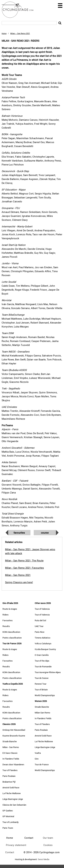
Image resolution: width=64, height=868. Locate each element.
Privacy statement (16, 845)
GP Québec (8, 811)
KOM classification (11, 632)
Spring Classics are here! (19, 582)
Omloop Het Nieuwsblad (14, 730)
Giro (37, 759)
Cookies (48, 845)
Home (4, 33)
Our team (48, 838)
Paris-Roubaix (9, 776)
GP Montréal (8, 816)
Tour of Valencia (42, 609)
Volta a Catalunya (43, 643)
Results (6, 626)
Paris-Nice (40, 632)
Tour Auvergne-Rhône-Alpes (48, 672)
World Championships (45, 695)
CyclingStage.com (20, 10)
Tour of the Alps (42, 661)
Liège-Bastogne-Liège (13, 799)
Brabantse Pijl (9, 782)
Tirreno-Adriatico (42, 638)
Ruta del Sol (40, 620)
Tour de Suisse (42, 678)
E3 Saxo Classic (10, 753)
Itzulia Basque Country (45, 649)
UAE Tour (39, 626)
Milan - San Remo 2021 (18, 575)
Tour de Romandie (43, 666)
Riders (5, 615)
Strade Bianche (10, 741)
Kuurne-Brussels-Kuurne (14, 736)
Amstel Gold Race (11, 787)
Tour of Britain (41, 690)
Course (45, 533)
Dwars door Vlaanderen (13, 764)
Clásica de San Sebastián (14, 805)
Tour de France (42, 764)
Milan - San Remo (11, 747)
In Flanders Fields (11, 759)
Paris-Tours (8, 828)
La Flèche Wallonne (12, 793)
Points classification (12, 638)
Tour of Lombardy (11, 822)
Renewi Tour (41, 684)
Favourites (19, 533)
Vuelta (38, 753)
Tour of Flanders (10, 770)
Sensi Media (44, 859)
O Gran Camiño (42, 655)
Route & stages (10, 609)
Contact (10, 852)
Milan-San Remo (42, 713)
